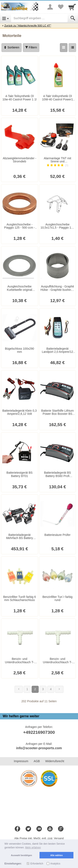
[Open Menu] (6, 18)
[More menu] (50, 7)
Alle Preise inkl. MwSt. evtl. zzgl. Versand (39, 838)
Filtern (31, 47)
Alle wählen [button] (56, 855)
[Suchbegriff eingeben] (39, 18)
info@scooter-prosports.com (39, 748)
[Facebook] (17, 829)
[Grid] (64, 48)
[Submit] (73, 18)
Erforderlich (37, 864)
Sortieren (12, 47)
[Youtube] (50, 829)
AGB (37, 761)
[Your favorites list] (61, 7)
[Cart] (72, 7)
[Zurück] (19, 689)
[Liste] (72, 48)
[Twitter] (28, 829)
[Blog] (39, 829)
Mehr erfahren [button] (33, 848)
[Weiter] (59, 689)
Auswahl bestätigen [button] (22, 855)
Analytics (55, 864)
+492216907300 (39, 732)
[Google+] (61, 829)
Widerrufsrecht (55, 761)
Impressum (21, 761)
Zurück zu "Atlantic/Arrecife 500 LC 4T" (28, 26)
